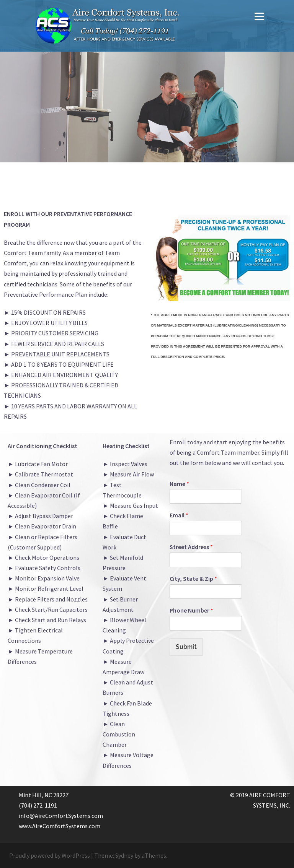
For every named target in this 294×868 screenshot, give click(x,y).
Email (179, 515)
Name (179, 484)
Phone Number (191, 610)
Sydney (124, 855)
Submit (186, 647)
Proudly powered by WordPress (50, 855)
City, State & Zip (193, 579)
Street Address (191, 547)
